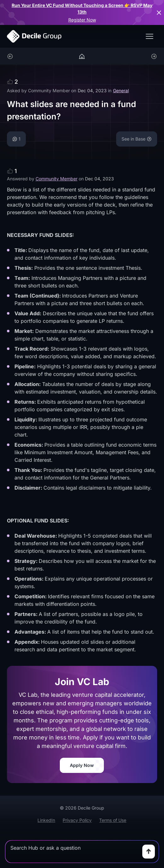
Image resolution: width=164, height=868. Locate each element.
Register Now (82, 20)
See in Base (137, 139)
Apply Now (82, 765)
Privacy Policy (77, 820)
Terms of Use (113, 820)
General (121, 90)
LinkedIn (46, 820)
